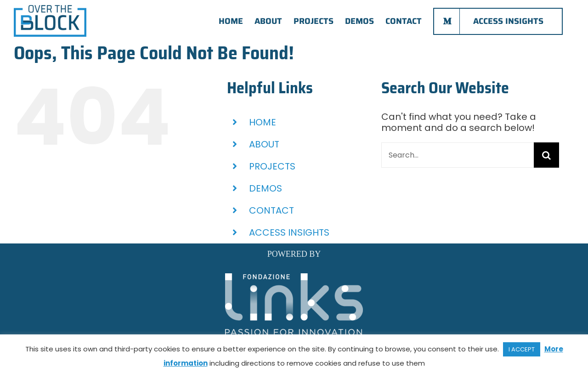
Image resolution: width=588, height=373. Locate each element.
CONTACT (271, 210)
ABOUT (264, 144)
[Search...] (458, 155)
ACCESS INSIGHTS (289, 232)
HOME (263, 122)
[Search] (546, 155)
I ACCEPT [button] (522, 349)
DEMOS (266, 188)
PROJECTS (272, 166)
